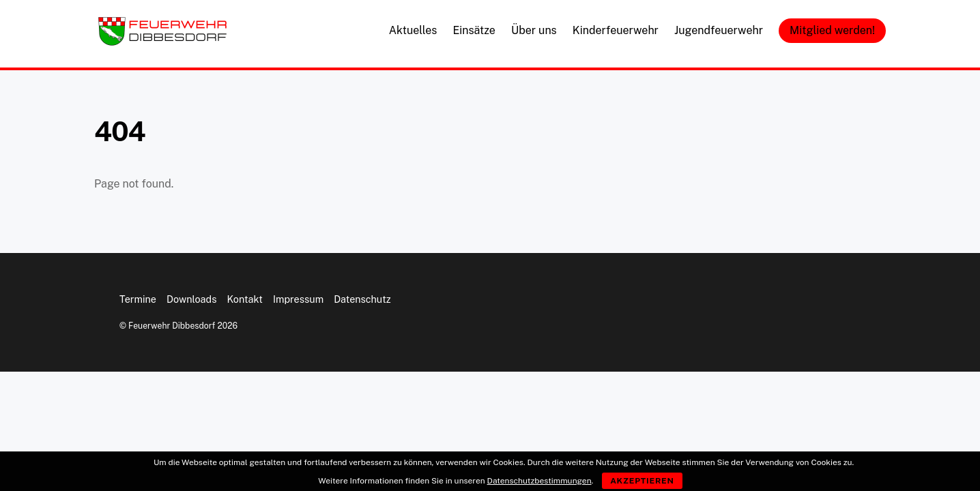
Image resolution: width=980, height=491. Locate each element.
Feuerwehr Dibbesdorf (172, 326)
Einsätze (474, 30)
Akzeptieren (642, 481)
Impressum (298, 299)
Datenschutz (362, 299)
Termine (138, 299)
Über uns (534, 30)
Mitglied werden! (832, 30)
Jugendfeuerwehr (719, 30)
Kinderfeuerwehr (616, 30)
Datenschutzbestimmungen (539, 481)
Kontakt (245, 299)
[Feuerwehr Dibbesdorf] (162, 42)
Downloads (191, 299)
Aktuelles (413, 30)
